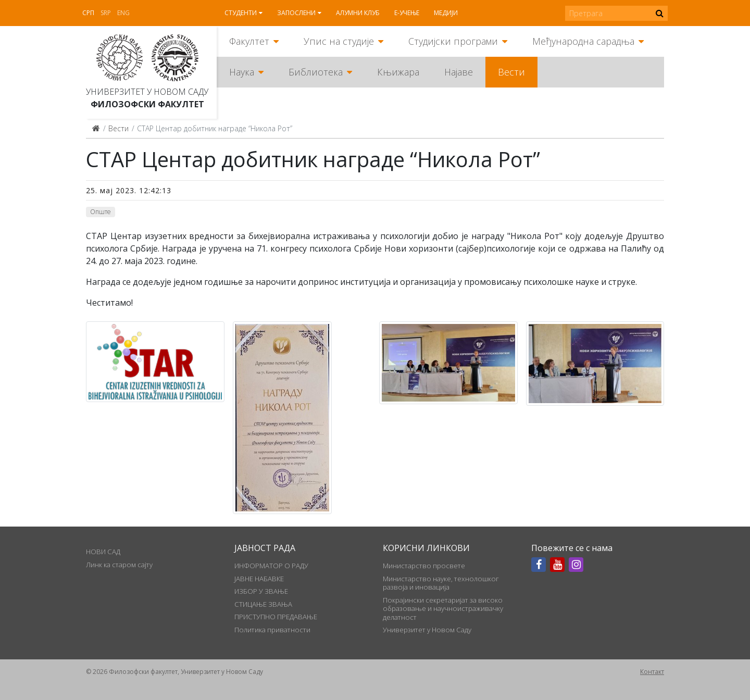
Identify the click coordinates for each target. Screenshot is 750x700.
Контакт (652, 672)
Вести (511, 72)
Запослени (296, 13)
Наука (242, 72)
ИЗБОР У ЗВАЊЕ (261, 591)
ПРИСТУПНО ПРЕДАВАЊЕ (276, 617)
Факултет (249, 41)
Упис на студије (339, 41)
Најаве (459, 72)
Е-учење (407, 13)
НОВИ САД (103, 552)
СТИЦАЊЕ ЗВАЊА (263, 604)
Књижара (398, 72)
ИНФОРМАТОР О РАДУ (271, 566)
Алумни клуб (358, 13)
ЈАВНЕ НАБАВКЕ (259, 579)
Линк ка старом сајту (119, 565)
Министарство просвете (424, 566)
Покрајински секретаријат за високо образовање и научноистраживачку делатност (443, 609)
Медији (446, 13)
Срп (88, 13)
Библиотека (316, 72)
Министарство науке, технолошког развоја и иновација (441, 583)
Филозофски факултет (147, 104)
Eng (123, 13)
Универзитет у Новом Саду (147, 92)
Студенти (241, 13)
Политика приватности (272, 630)
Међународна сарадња (583, 41)
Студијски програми (453, 41)
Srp (106, 13)
